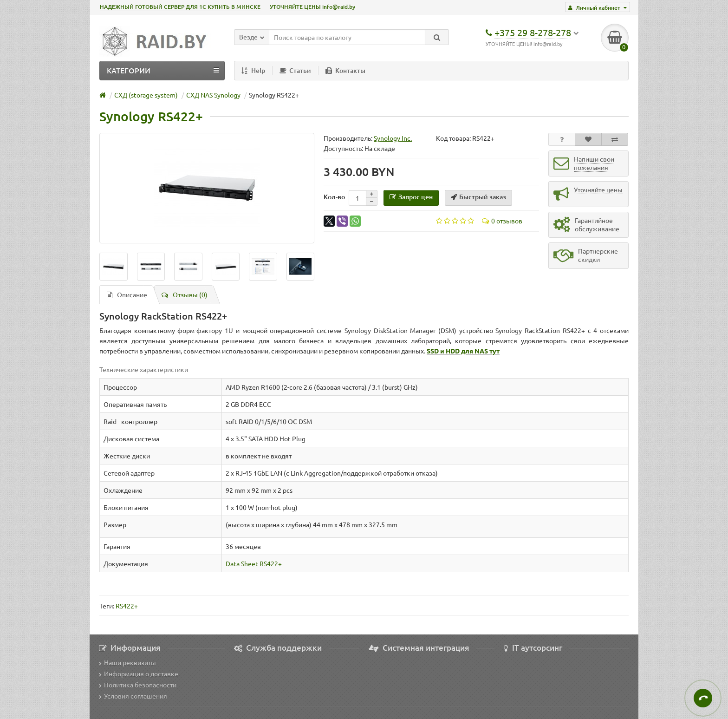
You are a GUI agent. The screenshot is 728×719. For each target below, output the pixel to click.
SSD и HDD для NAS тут (463, 351)
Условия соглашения (133, 696)
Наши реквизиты (127, 662)
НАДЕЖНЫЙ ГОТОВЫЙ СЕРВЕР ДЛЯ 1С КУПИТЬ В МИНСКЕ (180, 7)
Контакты (345, 70)
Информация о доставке (139, 673)
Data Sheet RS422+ (254, 563)
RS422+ (127, 606)
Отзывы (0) (185, 294)
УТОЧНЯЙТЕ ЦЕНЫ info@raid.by (312, 7)
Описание (127, 294)
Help (253, 70)
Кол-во (334, 197)
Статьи (295, 70)
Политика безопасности (138, 685)
